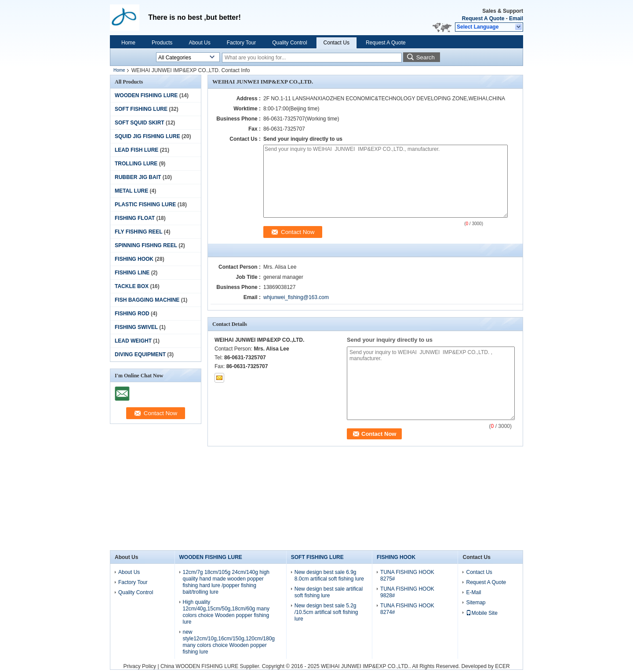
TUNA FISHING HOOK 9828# (407, 592)
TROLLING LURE (136, 164)
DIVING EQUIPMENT (140, 354)
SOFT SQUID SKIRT (140, 123)
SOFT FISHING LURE (141, 109)
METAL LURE (131, 191)
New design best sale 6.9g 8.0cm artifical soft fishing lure (329, 575)
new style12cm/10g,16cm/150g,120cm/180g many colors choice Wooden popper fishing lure (229, 642)
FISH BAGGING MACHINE (147, 300)
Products (162, 43)
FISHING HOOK (134, 259)
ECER (502, 666)
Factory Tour (241, 43)
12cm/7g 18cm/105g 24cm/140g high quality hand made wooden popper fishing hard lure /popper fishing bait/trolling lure (226, 582)
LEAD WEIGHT (133, 341)
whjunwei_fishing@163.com (296, 297)
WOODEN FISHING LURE (146, 95)
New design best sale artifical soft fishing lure (329, 592)
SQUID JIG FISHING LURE (147, 136)
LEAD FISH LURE (136, 150)
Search (426, 57)
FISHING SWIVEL (136, 327)
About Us (199, 43)
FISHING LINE (132, 273)
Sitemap (476, 603)
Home (128, 43)
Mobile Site (482, 613)
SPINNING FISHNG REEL (146, 245)
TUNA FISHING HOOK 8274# (407, 609)
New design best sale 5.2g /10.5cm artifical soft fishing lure (326, 612)
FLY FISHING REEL (138, 232)
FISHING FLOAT (135, 218)
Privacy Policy (140, 666)
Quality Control (289, 43)
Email (516, 18)
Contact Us (337, 43)
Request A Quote (483, 18)
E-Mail (473, 592)
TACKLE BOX (132, 286)
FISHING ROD (132, 314)
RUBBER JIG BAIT (138, 177)
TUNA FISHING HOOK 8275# (407, 575)
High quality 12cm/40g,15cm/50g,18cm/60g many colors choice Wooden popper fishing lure (226, 612)
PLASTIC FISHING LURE (145, 205)
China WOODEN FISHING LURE (199, 666)
